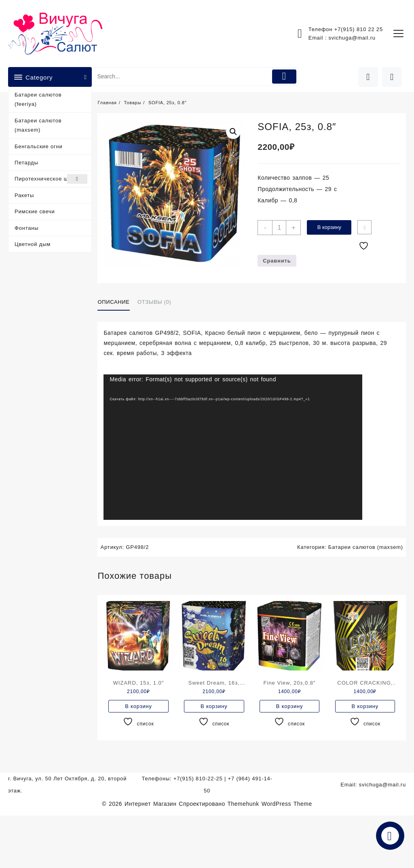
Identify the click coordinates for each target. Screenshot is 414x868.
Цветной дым (33, 244)
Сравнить (277, 261)
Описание (113, 302)
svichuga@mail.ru (352, 38)
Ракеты (24, 195)
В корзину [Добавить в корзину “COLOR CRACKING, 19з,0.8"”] (365, 706)
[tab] (116, 303)
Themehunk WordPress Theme (270, 804)
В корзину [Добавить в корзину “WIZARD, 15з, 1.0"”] (138, 706)
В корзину (329, 227)
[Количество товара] (279, 228)
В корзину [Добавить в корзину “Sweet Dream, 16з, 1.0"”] (214, 706)
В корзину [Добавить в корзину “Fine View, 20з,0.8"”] (290, 706)
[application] (233, 447)
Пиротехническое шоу (51, 179)
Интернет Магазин (152, 804)
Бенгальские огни (39, 146)
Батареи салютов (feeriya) (38, 99)
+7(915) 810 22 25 (359, 29)
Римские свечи (35, 211)
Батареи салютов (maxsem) (38, 125)
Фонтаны (26, 228)
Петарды (26, 163)
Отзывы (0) (154, 302)
